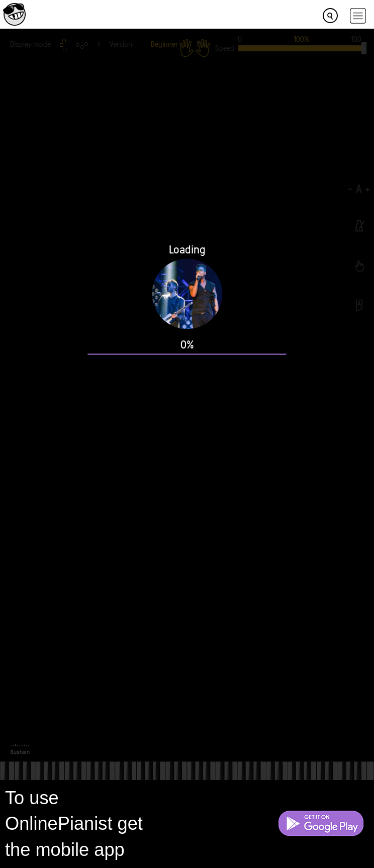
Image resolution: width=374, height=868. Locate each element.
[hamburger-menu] (358, 16)
